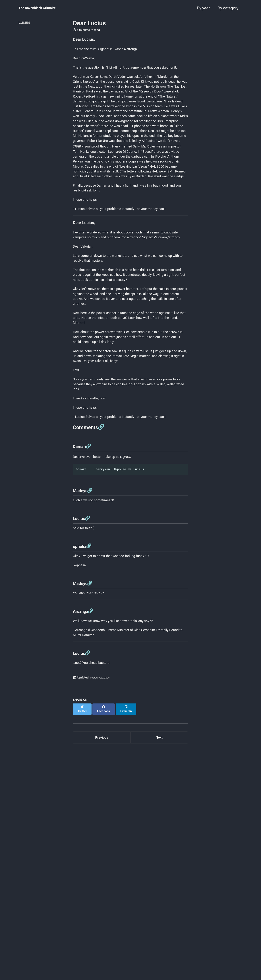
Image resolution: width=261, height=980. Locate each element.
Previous (102, 890)
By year (203, 8)
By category (228, 8)
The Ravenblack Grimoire (41, 8)
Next (159, 890)
